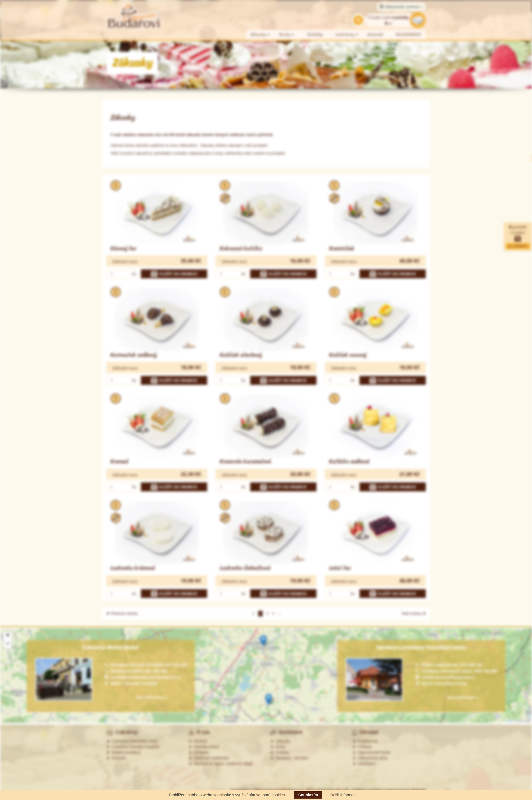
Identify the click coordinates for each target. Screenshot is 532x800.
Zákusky (260, 35)
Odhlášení (364, 764)
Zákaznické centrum (401, 7)
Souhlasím (308, 795)
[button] (263, 641)
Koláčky (315, 35)
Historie (198, 741)
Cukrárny (347, 35)
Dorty (287, 35)
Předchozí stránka (122, 614)
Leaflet (507, 721)
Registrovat (365, 741)
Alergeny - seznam (289, 758)
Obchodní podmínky (209, 758)
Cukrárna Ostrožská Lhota (132, 741)
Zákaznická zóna (370, 758)
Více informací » (462, 697)
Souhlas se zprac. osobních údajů (221, 764)
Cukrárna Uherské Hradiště (133, 747)
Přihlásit (362, 747)
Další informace (344, 795)
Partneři (116, 758)
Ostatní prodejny (123, 752)
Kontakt (375, 35)
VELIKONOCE (409, 35)
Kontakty (199, 752)
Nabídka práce (204, 747)
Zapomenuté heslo (371, 752)
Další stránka (414, 614)
